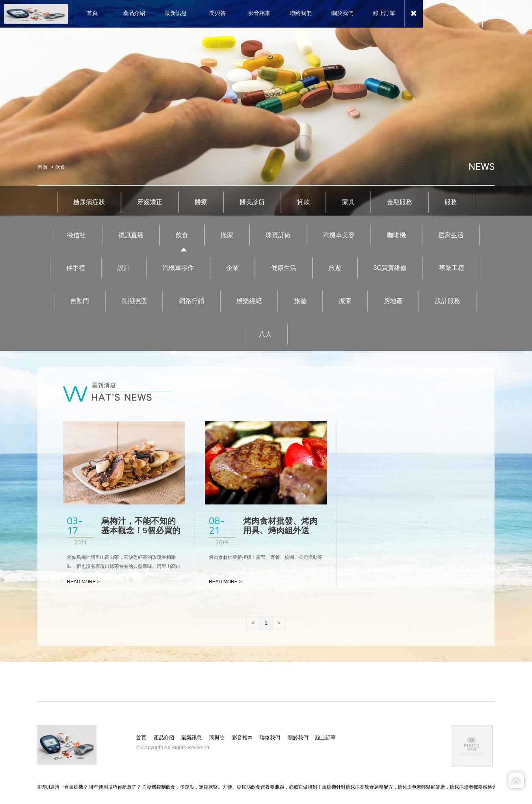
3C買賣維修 (390, 268)
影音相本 (242, 738)
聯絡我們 (270, 738)
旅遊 (335, 268)
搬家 (227, 235)
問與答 (217, 738)
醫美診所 (252, 202)
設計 (124, 268)
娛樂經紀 (249, 301)
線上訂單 (326, 738)
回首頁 (497, 13)
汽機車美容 (339, 235)
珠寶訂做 (278, 235)
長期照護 (134, 301)
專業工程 (452, 268)
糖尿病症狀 (89, 202)
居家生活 (451, 235)
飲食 (182, 235)
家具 (348, 202)
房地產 (393, 301)
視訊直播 (131, 235)
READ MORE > (83, 582)
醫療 (201, 202)
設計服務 (448, 301)
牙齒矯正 (150, 202)
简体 (521, 13)
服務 (451, 202)
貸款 (303, 202)
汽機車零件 (178, 268)
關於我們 (298, 738)
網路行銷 (192, 301)
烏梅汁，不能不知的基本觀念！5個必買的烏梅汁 (141, 530)
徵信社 (76, 235)
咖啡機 (396, 235)
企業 (233, 268)
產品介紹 (164, 738)
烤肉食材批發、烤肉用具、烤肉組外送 (280, 526)
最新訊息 (192, 738)
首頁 (43, 167)
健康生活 (284, 268)
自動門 (80, 301)
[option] (266, 108)
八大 (265, 334)
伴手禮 (76, 268)
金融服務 (400, 202)
